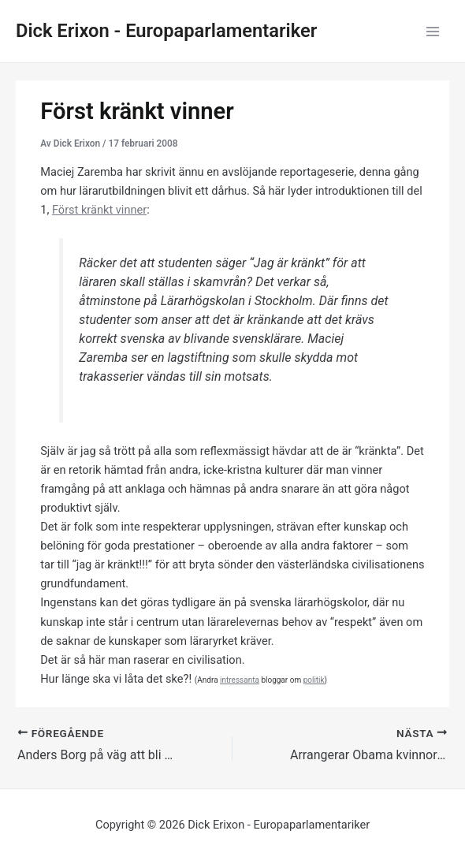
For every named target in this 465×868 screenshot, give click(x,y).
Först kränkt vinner (99, 210)
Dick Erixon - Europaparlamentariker (166, 31)
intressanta (240, 680)
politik (314, 680)
